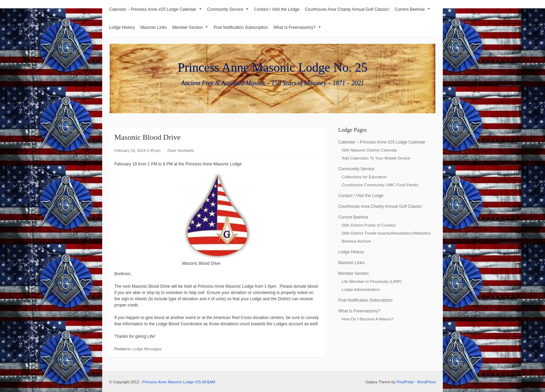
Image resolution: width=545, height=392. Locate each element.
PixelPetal (405, 382)
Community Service (228, 9)
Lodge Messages (147, 349)
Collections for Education (364, 177)
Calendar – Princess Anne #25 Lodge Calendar (155, 9)
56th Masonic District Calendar (369, 150)
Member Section (190, 27)
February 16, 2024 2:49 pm (137, 150)
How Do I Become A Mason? (368, 319)
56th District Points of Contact (369, 225)
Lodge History (122, 27)
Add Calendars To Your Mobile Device (376, 158)
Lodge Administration (361, 289)
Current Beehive (413, 9)
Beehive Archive (356, 241)
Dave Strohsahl (181, 150)
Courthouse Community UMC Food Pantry (380, 185)
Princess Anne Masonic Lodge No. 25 (272, 67)
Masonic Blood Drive (148, 137)
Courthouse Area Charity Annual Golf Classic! (347, 9)
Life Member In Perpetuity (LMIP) (372, 281)
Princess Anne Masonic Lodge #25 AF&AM (179, 382)
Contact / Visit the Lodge (277, 9)
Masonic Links (154, 27)
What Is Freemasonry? (297, 27)
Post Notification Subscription (241, 27)
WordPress (426, 382)
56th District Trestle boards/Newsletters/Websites (386, 233)
